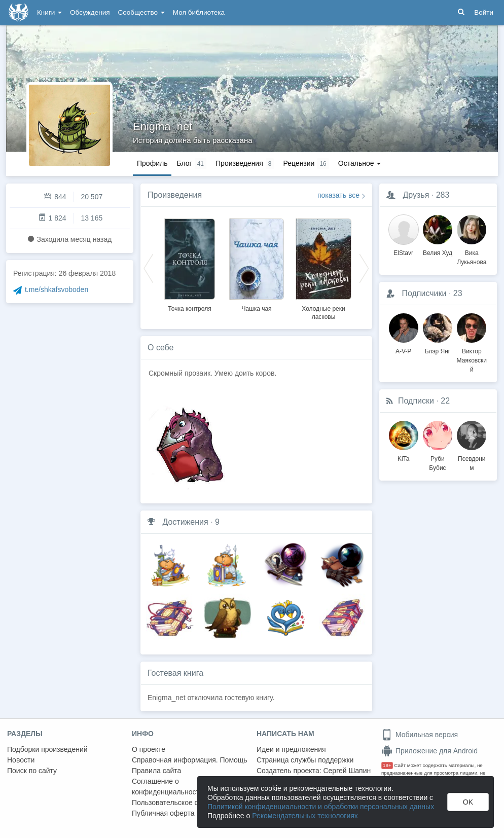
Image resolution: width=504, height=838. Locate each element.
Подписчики (424, 293)
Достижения (185, 522)
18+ (387, 765)
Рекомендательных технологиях (305, 816)
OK (468, 802)
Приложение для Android (429, 751)
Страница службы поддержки (305, 760)
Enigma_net (163, 126)
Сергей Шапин (347, 771)
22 (445, 401)
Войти (484, 12)
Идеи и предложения (291, 749)
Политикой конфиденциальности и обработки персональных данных (321, 807)
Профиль (152, 163)
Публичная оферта (163, 813)
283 (443, 195)
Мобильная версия (420, 735)
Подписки (416, 401)
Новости (21, 760)
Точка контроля (189, 309)
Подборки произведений (47, 749)
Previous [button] (149, 268)
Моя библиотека (199, 12)
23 (458, 293)
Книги (49, 12)
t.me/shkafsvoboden (57, 289)
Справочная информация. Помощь (190, 760)
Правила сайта (156, 771)
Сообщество (141, 12)
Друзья (416, 195)
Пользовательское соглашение (183, 803)
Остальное (360, 163)
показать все (338, 195)
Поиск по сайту (32, 771)
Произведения (175, 195)
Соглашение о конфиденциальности (168, 787)
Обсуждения (90, 12)
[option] (190, 264)
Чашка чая (256, 309)
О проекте (149, 749)
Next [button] (364, 268)
